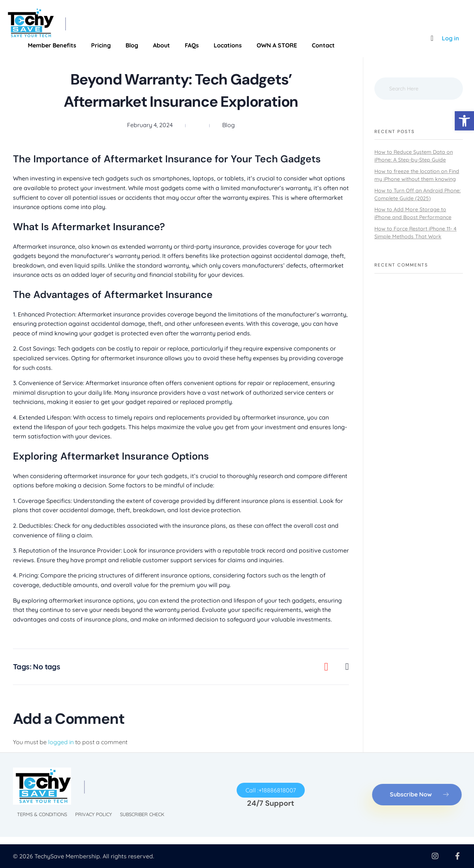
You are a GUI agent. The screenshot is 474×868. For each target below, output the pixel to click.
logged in (62, 742)
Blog (228, 125)
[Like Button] (332, 667)
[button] (464, 121)
